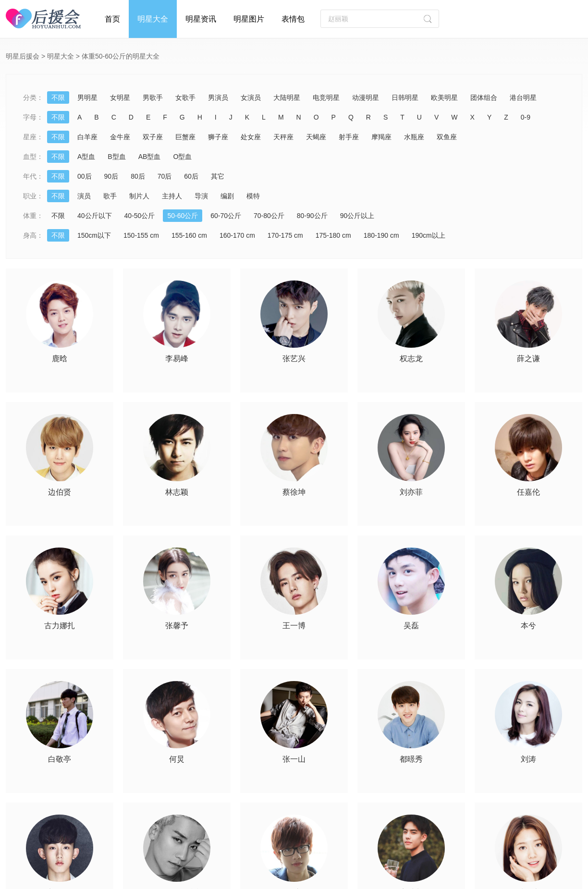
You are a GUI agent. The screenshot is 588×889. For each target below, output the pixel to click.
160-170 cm (237, 235)
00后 (85, 176)
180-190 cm (381, 235)
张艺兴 (294, 359)
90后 (111, 176)
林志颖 (177, 492)
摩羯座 (381, 137)
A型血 (86, 157)
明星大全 (153, 19)
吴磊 (411, 626)
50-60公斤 (183, 216)
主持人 (172, 196)
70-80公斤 (269, 216)
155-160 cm (189, 235)
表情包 (293, 19)
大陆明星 (287, 97)
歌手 (110, 196)
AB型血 (150, 157)
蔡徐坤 (294, 492)
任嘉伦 (528, 492)
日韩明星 (405, 97)
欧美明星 (444, 97)
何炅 (177, 759)
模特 (253, 196)
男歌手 (153, 97)
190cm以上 (429, 235)
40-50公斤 (140, 216)
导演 (201, 196)
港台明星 (523, 97)
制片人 (139, 196)
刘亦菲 (411, 492)
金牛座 (120, 137)
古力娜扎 (60, 626)
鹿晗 (60, 359)
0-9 (526, 117)
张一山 (294, 759)
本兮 (528, 626)
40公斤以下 (95, 216)
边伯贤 (60, 492)
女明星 (120, 97)
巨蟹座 (185, 137)
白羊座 (87, 137)
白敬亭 (60, 759)
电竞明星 (326, 97)
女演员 (251, 97)
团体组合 (484, 97)
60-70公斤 (226, 216)
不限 (58, 97)
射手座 (349, 137)
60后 (191, 176)
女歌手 (185, 97)
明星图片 (249, 19)
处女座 (251, 137)
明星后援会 (23, 56)
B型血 (116, 157)
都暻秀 (411, 759)
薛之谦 (528, 359)
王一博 (294, 626)
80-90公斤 (312, 216)
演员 (84, 196)
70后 (165, 176)
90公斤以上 (357, 216)
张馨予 (177, 626)
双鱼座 (447, 137)
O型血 (182, 157)
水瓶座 (414, 137)
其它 (218, 176)
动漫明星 (366, 97)
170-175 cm (285, 235)
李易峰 (177, 359)
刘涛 (528, 759)
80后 (138, 176)
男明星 (87, 97)
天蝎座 (316, 137)
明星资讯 (201, 19)
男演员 (218, 97)
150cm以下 (94, 235)
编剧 (227, 196)
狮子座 (218, 137)
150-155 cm (141, 235)
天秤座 (283, 137)
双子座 (153, 137)
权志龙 (411, 359)
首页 (112, 19)
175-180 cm (333, 235)
